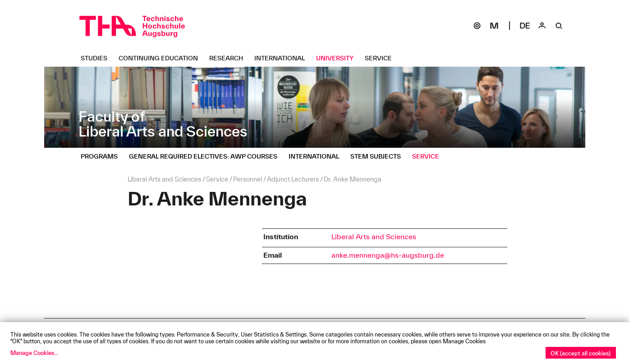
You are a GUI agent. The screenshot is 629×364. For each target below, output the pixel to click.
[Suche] (559, 26)
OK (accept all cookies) (581, 353)
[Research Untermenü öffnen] (230, 58)
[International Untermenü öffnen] (283, 58)
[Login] (542, 26)
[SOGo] (477, 26)
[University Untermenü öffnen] (338, 58)
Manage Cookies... (34, 353)
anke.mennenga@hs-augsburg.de (388, 255)
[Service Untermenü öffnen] (382, 58)
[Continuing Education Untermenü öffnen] (162, 58)
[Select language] (525, 26)
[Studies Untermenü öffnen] (97, 58)
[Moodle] (494, 26)
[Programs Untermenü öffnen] (103, 156)
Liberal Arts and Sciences (374, 237)
